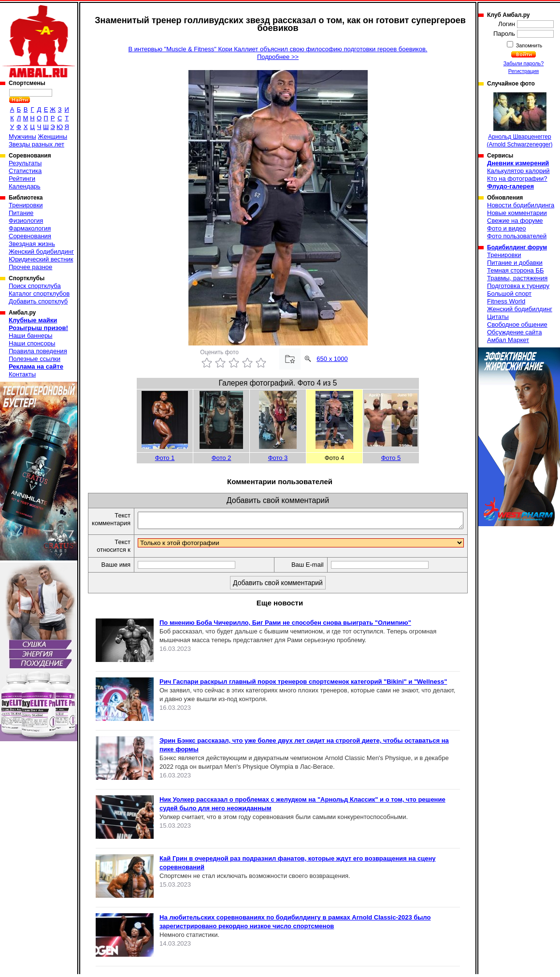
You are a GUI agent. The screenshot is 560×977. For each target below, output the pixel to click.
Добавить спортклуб (38, 301)
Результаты (25, 163)
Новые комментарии (517, 213)
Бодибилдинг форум (517, 247)
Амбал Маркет (508, 340)
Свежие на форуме (515, 221)
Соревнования (30, 236)
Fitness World (506, 301)
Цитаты (498, 317)
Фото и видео (507, 228)
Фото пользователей (517, 236)
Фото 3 (278, 458)
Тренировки (26, 205)
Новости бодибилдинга (521, 205)
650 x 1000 (332, 359)
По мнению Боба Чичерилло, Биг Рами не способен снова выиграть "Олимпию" (285, 625)
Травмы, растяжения (517, 278)
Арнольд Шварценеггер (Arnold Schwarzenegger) (519, 120)
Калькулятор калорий (518, 171)
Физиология (26, 221)
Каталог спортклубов (39, 294)
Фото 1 (165, 458)
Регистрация (524, 71)
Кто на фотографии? (517, 179)
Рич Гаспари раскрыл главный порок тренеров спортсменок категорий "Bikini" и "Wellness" (303, 684)
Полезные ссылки (35, 359)
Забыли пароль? (524, 63)
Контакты (22, 374)
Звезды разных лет (36, 144)
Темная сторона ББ (516, 270)
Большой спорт (509, 294)
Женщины (52, 136)
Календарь (25, 186)
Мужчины (22, 136)
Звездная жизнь (32, 244)
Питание (21, 213)
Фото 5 (391, 458)
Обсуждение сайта (514, 332)
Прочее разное (30, 267)
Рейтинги (22, 179)
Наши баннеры (30, 336)
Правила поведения (38, 351)
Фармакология (30, 228)
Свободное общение (517, 324)
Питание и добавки (515, 263)
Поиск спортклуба (35, 286)
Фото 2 (222, 458)
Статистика (25, 171)
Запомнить (529, 45)
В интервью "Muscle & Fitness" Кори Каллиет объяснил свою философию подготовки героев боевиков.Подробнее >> (278, 53)
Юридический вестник (41, 259)
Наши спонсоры (32, 343)
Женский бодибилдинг (41, 251)
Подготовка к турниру (518, 286)
